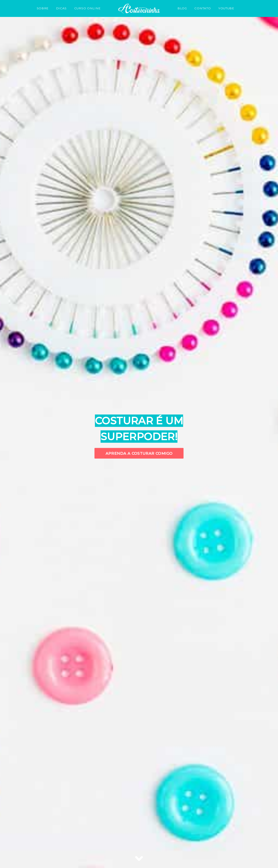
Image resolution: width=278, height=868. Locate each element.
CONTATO (203, 8)
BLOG (182, 8)
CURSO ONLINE (87, 8)
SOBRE (43, 8)
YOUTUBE (226, 8)
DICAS (61, 8)
